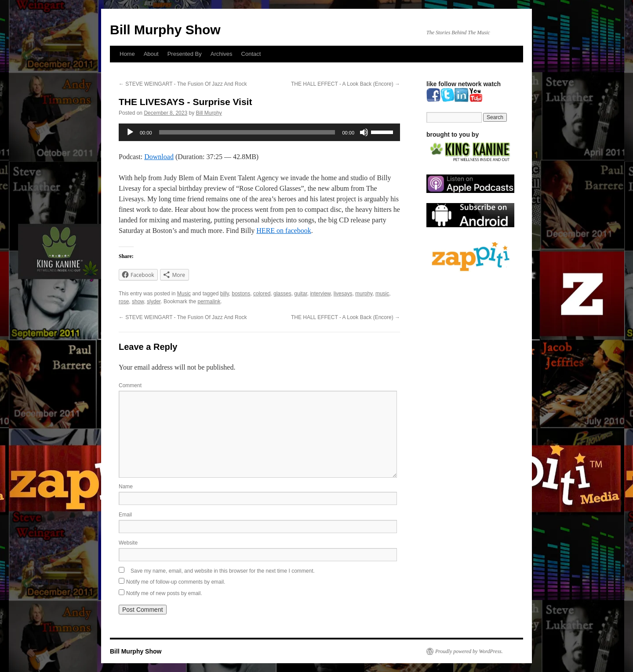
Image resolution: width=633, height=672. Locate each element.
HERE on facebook (284, 231)
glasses (282, 294)
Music (184, 294)
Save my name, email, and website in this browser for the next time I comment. (223, 571)
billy (225, 294)
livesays (343, 294)
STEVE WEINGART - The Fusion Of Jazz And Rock (183, 84)
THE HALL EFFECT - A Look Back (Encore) (346, 84)
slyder (154, 301)
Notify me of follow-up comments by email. (176, 582)
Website (128, 543)
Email (125, 515)
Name (126, 487)
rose (124, 301)
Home (127, 54)
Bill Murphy (209, 113)
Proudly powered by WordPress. (469, 651)
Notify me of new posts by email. (164, 593)
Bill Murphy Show (165, 30)
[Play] (130, 132)
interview (320, 294)
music (382, 294)
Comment (130, 385)
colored (262, 294)
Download (159, 157)
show (138, 301)
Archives (222, 54)
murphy (364, 294)
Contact (251, 54)
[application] (259, 132)
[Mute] (364, 132)
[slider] (247, 132)
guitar (300, 294)
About (151, 54)
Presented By (185, 54)
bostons (241, 294)
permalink (209, 301)
